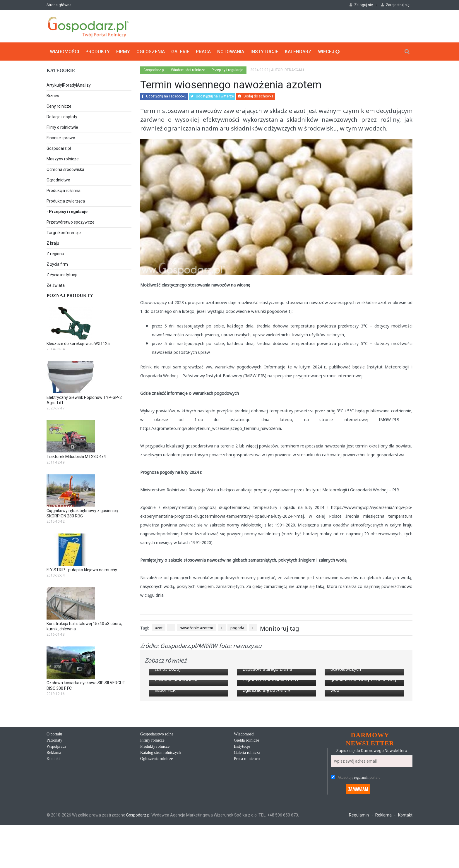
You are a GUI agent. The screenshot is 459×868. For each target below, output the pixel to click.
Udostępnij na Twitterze (212, 96)
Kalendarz (298, 51)
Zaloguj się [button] (361, 5)
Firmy (123, 51)
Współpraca (56, 859)
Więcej (329, 51)
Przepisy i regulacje (68, 211)
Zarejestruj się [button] (395, 5)
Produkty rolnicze (155, 859)
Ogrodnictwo (58, 180)
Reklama (54, 865)
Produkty (98, 51)
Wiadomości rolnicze (188, 70)
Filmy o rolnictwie (62, 127)
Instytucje (264, 51)
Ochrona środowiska (65, 169)
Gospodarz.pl (59, 148)
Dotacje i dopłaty (62, 116)
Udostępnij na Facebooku (164, 96)
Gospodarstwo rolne (157, 846)
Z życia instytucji (62, 275)
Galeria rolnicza (247, 865)
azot (159, 627)
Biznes (53, 95)
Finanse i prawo (61, 138)
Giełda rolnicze (246, 853)
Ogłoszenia (151, 51)
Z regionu (55, 253)
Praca (203, 51)
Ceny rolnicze (59, 106)
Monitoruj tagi (280, 628)
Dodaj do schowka (256, 96)
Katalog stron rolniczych (160, 865)
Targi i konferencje (64, 232)
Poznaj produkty (70, 295)
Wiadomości (64, 51)
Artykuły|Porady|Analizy (69, 85)
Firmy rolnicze (152, 853)
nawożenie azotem (196, 627)
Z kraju (53, 243)
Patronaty (54, 853)
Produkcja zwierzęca (66, 201)
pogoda (237, 627)
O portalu (54, 846)
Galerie (180, 51)
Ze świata (56, 285)
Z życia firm (57, 264)
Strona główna (59, 5)
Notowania (231, 51)
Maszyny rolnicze (63, 159)
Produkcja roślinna (64, 190)
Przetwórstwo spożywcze (71, 222)
